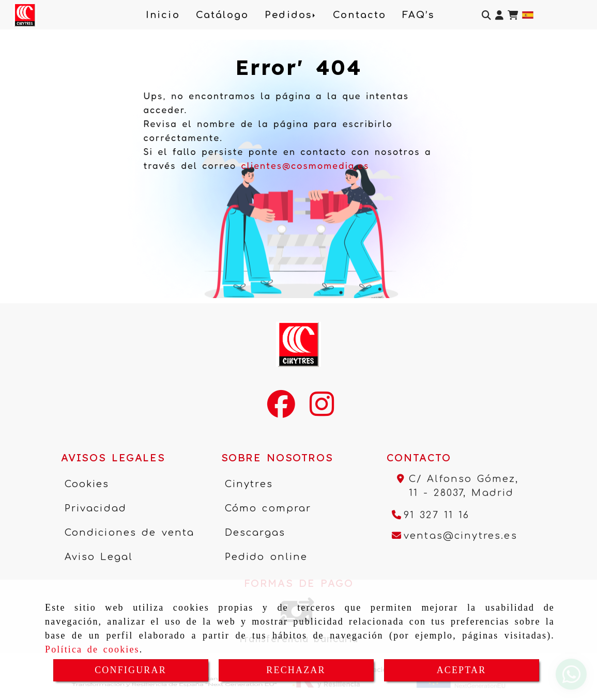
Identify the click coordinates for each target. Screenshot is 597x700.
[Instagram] (322, 411)
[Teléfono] (431, 515)
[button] (499, 15)
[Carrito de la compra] (513, 15)
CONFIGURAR (131, 670)
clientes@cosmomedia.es (305, 165)
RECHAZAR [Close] (296, 670)
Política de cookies (92, 649)
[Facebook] (281, 411)
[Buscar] (486, 15)
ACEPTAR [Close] (462, 670)
